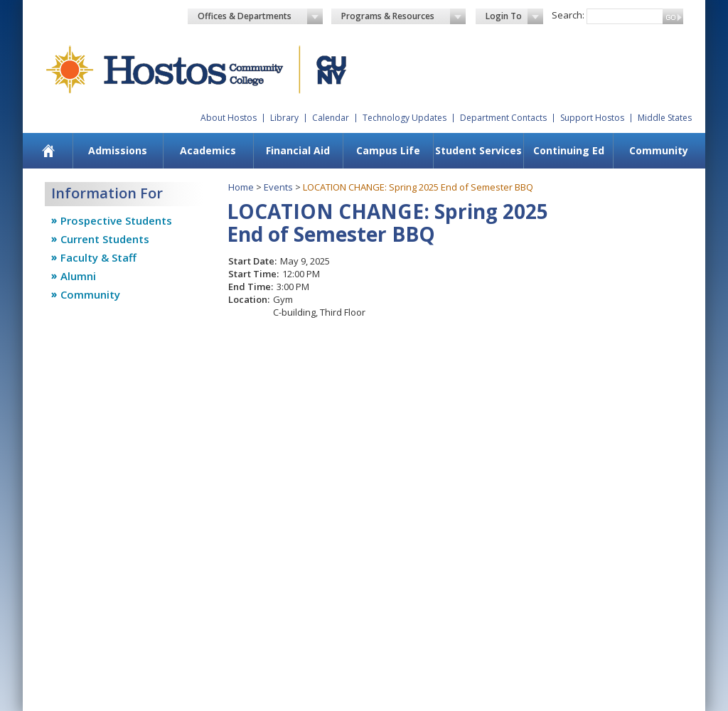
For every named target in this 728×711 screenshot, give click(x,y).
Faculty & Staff (98, 257)
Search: (568, 15)
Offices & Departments (260, 16)
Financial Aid (298, 150)
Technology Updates (405, 118)
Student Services (478, 150)
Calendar (331, 118)
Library (284, 118)
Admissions (118, 150)
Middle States (665, 118)
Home (241, 187)
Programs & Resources (404, 16)
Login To (514, 16)
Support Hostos (592, 118)
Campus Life (388, 150)
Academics (208, 150)
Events (278, 187)
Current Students (105, 239)
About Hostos (229, 118)
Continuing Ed (569, 150)
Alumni (78, 276)
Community (659, 150)
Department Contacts (503, 118)
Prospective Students (116, 220)
